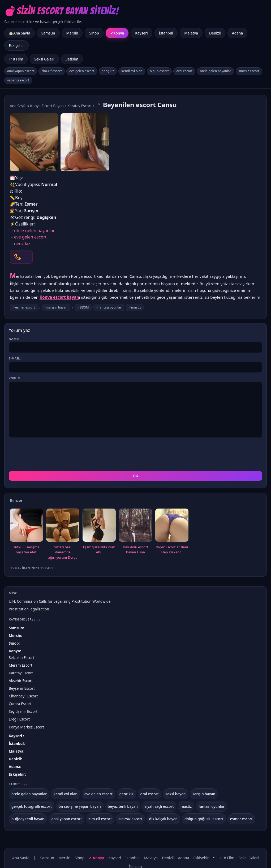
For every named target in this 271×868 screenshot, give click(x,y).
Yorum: (15, 378)
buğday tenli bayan (28, 819)
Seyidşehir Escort (23, 711)
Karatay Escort (79, 106)
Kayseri (141, 33)
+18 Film (16, 59)
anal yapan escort (21, 71)
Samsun (48, 33)
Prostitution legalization (29, 609)
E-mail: (15, 358)
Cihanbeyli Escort (23, 696)
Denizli (215, 33)
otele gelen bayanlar (215, 71)
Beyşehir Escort (22, 688)
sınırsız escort (249, 71)
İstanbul (166, 33)
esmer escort (25, 307)
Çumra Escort (20, 704)
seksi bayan (176, 794)
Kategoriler (25, 619)
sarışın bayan (57, 307)
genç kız (108, 71)
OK (136, 476)
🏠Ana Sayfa (20, 33)
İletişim (72, 59)
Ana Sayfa (18, 106)
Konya (119, 33)
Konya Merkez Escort (26, 727)
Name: (14, 339)
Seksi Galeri (44, 59)
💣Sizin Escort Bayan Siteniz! (61, 11)
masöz (136, 307)
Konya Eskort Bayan (47, 106)
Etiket (19, 784)
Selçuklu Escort (21, 657)
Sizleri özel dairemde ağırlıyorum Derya (63, 552)
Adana (237, 33)
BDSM (84, 307)
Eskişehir (16, 45)
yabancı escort (18, 80)
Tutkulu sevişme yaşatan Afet (26, 550)
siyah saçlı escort (159, 806)
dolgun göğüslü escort (204, 819)
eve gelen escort (82, 71)
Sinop (94, 33)
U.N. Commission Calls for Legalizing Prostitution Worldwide (60, 601)
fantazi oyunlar (110, 307)
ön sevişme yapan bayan (80, 806)
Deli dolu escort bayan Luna (135, 550)
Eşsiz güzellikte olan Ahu (99, 550)
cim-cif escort (52, 71)
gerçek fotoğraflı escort (32, 806)
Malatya (191, 33)
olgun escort (159, 71)
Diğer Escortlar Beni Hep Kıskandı (172, 550)
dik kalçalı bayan (163, 819)
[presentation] (49, 454)
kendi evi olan (132, 71)
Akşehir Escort (21, 681)
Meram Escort (21, 665)
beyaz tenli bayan (123, 806)
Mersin (72, 33)
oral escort (184, 71)
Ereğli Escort (19, 719)
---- (25, 257)
